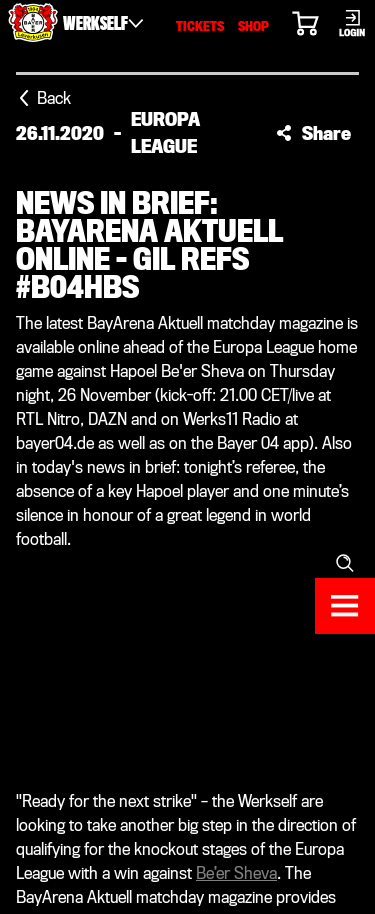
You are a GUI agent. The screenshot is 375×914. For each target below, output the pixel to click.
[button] (313, 133)
